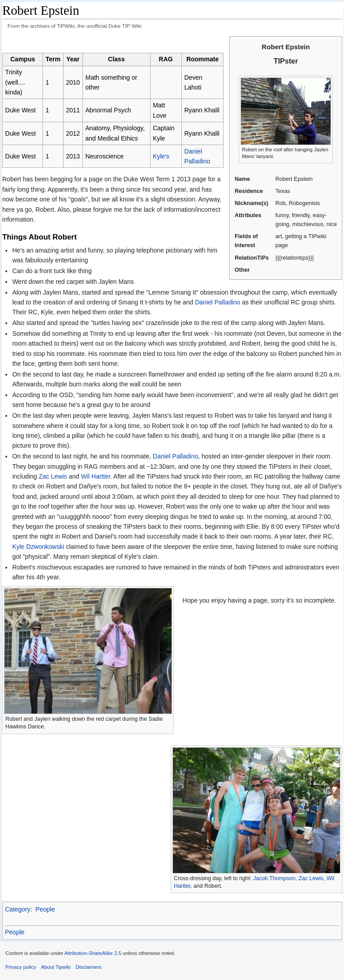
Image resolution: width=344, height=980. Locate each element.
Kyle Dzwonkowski (38, 547)
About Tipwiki (56, 967)
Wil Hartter (96, 476)
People (45, 909)
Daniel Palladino (217, 302)
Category (18, 909)
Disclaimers (89, 967)
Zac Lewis (53, 476)
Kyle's (161, 156)
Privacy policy (21, 967)
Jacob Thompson (274, 878)
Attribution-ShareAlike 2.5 (93, 953)
